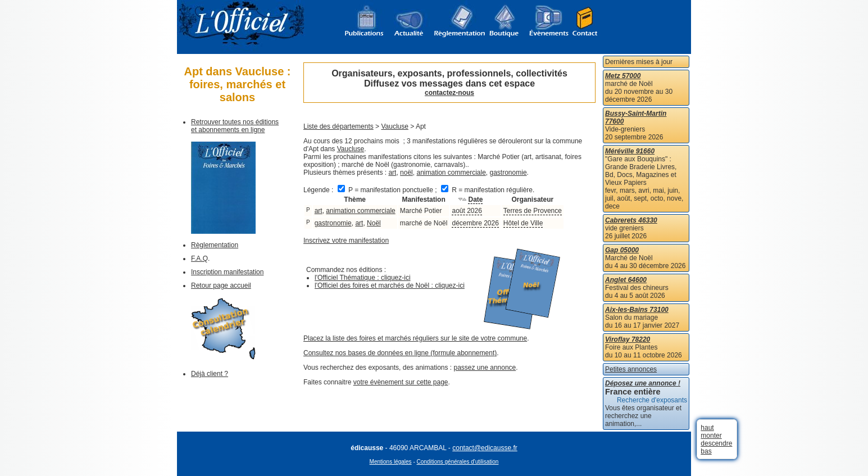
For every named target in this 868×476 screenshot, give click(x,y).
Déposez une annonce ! (643, 383)
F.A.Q (199, 259)
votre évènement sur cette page (401, 382)
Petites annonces (631, 369)
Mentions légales (391, 462)
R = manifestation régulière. (488, 190)
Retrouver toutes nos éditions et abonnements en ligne (235, 126)
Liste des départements (338, 126)
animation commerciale (451, 173)
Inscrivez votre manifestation (346, 241)
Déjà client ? (210, 374)
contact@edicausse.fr (485, 448)
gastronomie (508, 173)
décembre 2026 (475, 223)
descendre (716, 443)
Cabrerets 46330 (631, 220)
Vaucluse (394, 126)
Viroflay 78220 (628, 339)
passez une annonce (485, 368)
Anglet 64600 (626, 280)
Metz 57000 (623, 76)
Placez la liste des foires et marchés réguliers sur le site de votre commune (415, 338)
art (392, 173)
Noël (374, 223)
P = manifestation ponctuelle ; (388, 190)
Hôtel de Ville (523, 223)
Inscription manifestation (227, 272)
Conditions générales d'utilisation (458, 462)
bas (706, 451)
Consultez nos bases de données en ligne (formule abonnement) (400, 353)
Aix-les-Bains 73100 (637, 310)
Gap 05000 (622, 250)
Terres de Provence (533, 211)
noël (406, 173)
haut (707, 428)
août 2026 (467, 211)
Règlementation (215, 245)
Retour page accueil (221, 285)
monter (711, 436)
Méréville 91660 (630, 151)
